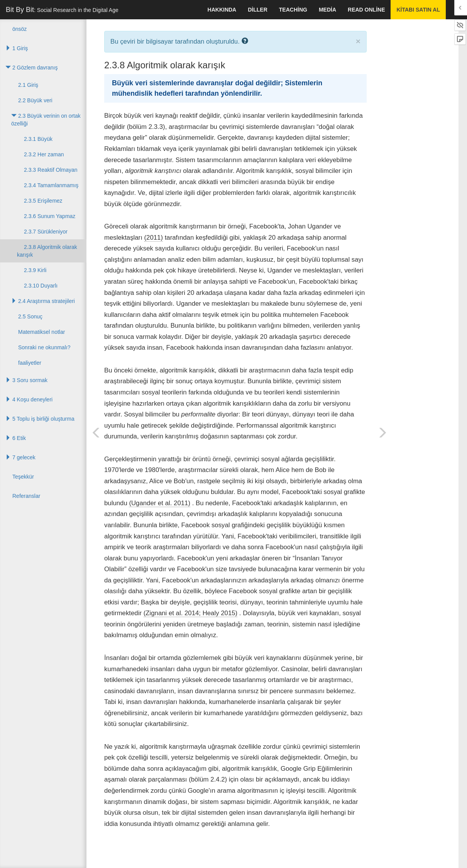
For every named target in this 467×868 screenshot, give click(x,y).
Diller (258, 10)
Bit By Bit (62, 10)
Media (327, 10)
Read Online (366, 10)
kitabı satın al (418, 10)
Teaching (293, 10)
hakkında (222, 10)
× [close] (358, 41)
